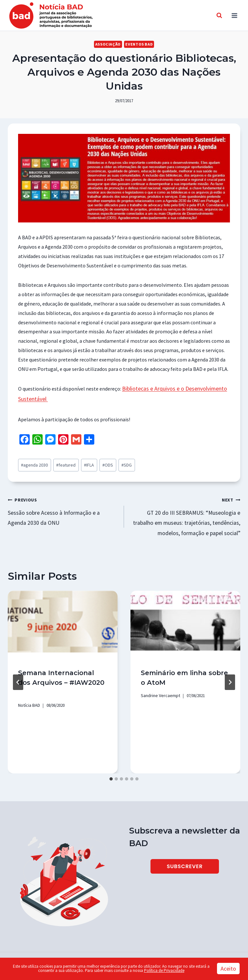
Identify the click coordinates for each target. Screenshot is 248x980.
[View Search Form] (219, 16)
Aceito (228, 969)
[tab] (111, 771)
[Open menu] (234, 15)
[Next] (230, 675)
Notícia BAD (28, 698)
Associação (109, 44)
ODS (98, 462)
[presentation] (63, 614)
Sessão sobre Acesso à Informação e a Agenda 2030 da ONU (63, 506)
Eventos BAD (138, 44)
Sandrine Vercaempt (158, 688)
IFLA (81, 462)
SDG (115, 462)
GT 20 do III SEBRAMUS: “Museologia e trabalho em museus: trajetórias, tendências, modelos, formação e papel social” (185, 511)
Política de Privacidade (164, 970)
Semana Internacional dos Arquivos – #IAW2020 (62, 675)
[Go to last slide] (18, 675)
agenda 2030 (33, 462)
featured (60, 462)
